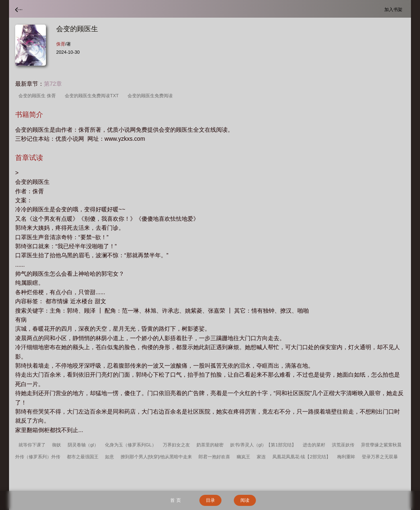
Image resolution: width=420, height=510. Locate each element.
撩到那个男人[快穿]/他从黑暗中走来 (156, 457)
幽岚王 (243, 457)
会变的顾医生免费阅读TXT (93, 96)
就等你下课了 (32, 445)
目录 (210, 500)
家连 (261, 457)
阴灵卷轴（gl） (83, 445)
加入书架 (395, 9)
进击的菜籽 (314, 445)
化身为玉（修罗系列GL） (131, 445)
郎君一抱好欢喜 (214, 457)
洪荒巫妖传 (343, 445)
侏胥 (61, 44)
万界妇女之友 (176, 445)
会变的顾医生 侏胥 (38, 96)
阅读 (245, 500)
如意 (110, 457)
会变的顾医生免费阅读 (151, 96)
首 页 (175, 500)
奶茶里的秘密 (210, 445)
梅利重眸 (346, 457)
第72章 (53, 84)
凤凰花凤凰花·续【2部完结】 (301, 457)
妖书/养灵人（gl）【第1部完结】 (263, 445)
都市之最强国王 (83, 457)
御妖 (57, 445)
